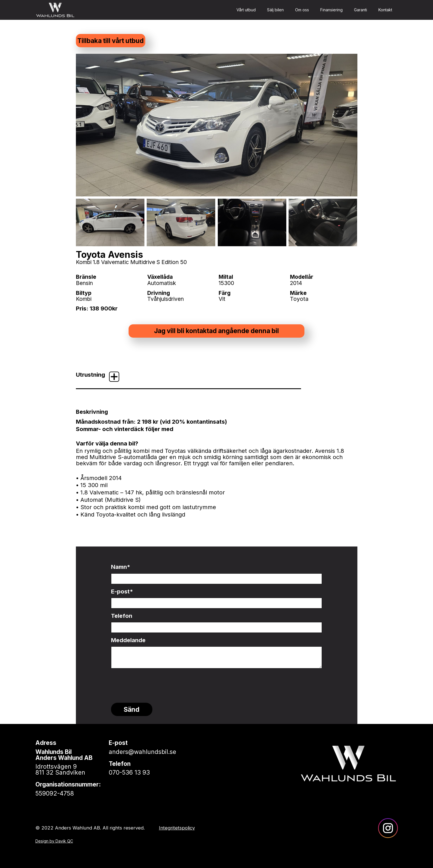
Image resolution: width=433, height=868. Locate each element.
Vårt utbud (246, 10)
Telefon (122, 616)
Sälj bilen (275, 10)
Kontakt (385, 10)
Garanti (361, 10)
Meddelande (128, 640)
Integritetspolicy (177, 828)
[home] (55, 10)
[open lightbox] (217, 125)
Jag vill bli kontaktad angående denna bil (216, 331)
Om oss (302, 10)
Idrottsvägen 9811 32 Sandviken (60, 770)
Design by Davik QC (54, 841)
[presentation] (154, 682)
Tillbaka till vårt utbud (110, 41)
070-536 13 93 (129, 772)
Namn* (121, 567)
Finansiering (331, 10)
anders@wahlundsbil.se (142, 752)
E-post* (122, 591)
